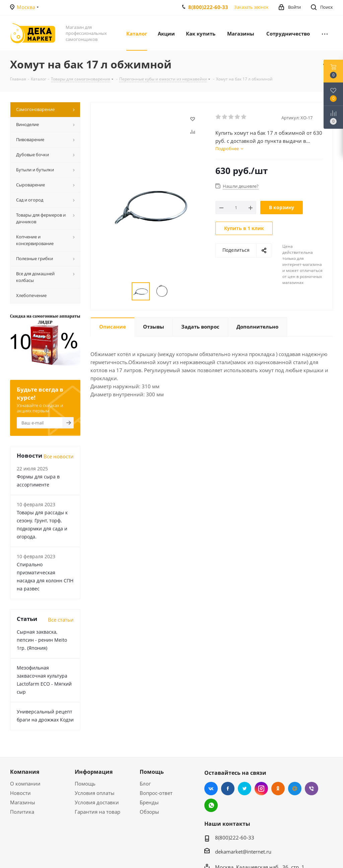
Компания (25, 772)
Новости (20, 793)
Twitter (245, 789)
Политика (22, 812)
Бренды (149, 802)
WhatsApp (211, 805)
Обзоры (149, 812)
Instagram (261, 789)
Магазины (23, 802)
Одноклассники (278, 789)
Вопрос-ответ (156, 793)
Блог (145, 784)
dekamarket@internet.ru (243, 852)
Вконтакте (211, 789)
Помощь (85, 784)
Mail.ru (295, 789)
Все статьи (61, 620)
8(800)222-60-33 (208, 7)
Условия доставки (97, 802)
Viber (312, 789)
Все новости (59, 456)
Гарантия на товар (97, 812)
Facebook (228, 789)
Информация (94, 772)
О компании (25, 784)
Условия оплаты (95, 793)
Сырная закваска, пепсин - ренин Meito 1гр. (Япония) (42, 640)
